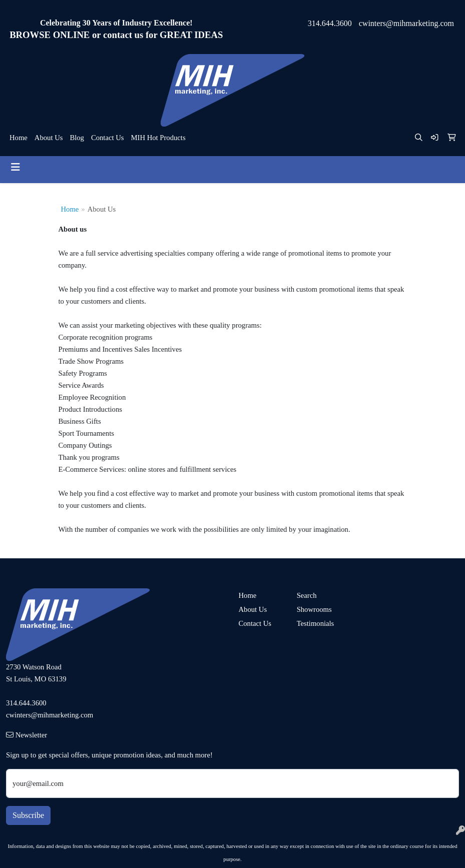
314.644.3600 (330, 23)
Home (19, 138)
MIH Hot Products (158, 138)
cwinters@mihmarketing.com (406, 23)
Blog (77, 138)
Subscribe (28, 815)
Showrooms (314, 609)
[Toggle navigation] (16, 167)
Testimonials (316, 623)
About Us (49, 138)
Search (307, 595)
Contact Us (108, 138)
